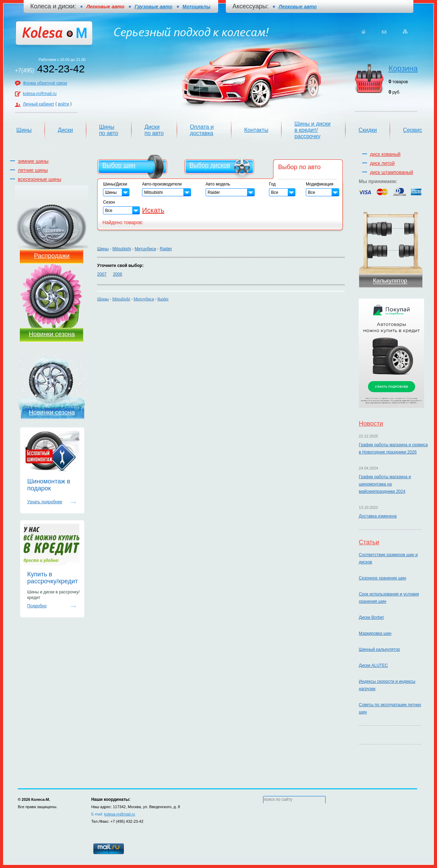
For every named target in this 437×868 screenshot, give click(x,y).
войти (64, 104)
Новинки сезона (52, 334)
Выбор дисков (210, 165)
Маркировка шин (375, 633)
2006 (117, 274)
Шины (24, 130)
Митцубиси (145, 249)
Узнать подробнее (45, 502)
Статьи (369, 542)
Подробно (37, 606)
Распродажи (52, 256)
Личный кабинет (39, 104)
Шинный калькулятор (379, 649)
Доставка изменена (378, 516)
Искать (153, 210)
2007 (102, 274)
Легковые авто (298, 7)
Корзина (403, 68)
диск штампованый (391, 172)
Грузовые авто (154, 7)
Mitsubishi (122, 249)
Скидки (368, 130)
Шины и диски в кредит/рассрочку (312, 130)
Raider (166, 249)
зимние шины (33, 161)
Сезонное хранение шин (382, 578)
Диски (65, 130)
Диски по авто (154, 130)
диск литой (382, 163)
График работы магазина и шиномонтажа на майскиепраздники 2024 (385, 484)
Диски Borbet (371, 617)
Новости (371, 424)
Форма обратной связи (45, 83)
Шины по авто (109, 130)
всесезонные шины (39, 179)
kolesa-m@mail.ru (40, 94)
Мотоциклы (197, 7)
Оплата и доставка (202, 130)
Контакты (256, 130)
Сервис (412, 130)
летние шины (33, 170)
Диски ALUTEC (373, 665)
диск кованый (385, 154)
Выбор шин (119, 165)
